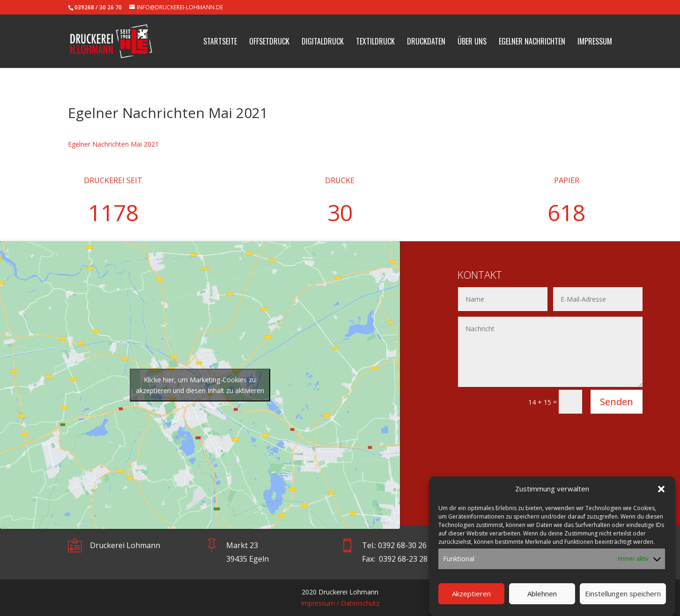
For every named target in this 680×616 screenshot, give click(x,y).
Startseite (220, 42)
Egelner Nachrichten (532, 42)
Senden (617, 402)
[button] (661, 494)
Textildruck (375, 42)
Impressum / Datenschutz (340, 603)
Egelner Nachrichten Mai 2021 (113, 144)
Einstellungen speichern (623, 599)
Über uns (472, 42)
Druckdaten (426, 42)
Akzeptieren (471, 599)
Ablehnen (542, 599)
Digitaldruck (323, 42)
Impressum (595, 42)
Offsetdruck (269, 42)
